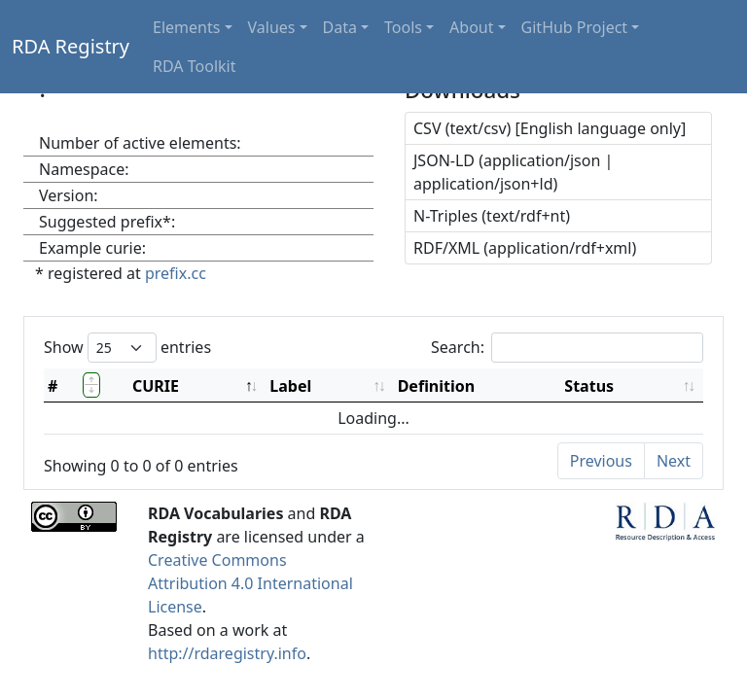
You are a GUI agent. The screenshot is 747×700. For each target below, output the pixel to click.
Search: (567, 348)
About (471, 27)
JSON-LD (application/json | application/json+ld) (513, 172)
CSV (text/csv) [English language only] (550, 128)
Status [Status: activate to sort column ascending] (589, 386)
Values (272, 27)
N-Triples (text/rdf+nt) (492, 216)
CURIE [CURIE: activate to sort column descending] (156, 386)
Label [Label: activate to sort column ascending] (290, 386)
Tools (403, 27)
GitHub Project (575, 27)
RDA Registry (71, 46)
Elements (186, 27)
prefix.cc (176, 273)
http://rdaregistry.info (227, 653)
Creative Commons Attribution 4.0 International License (250, 583)
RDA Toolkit (194, 66)
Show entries (127, 348)
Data (340, 27)
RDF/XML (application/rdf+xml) (525, 248)
